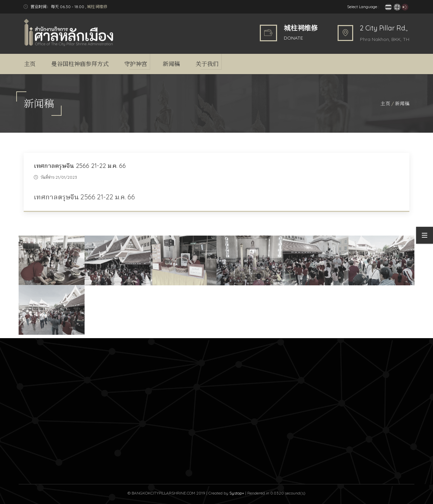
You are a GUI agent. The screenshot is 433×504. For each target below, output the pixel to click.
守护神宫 (136, 64)
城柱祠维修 (97, 7)
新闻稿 (171, 64)
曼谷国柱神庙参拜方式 (80, 64)
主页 (30, 64)
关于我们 (207, 64)
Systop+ (237, 493)
